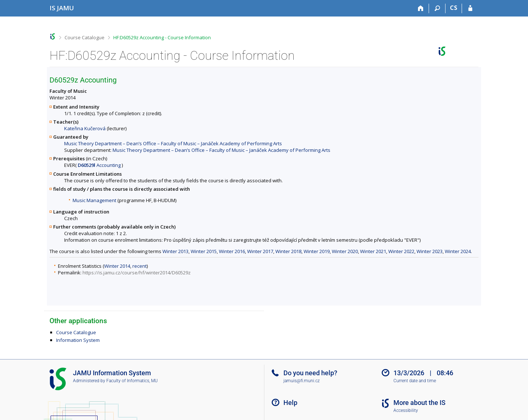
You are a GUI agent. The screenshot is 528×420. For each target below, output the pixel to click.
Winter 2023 (430, 251)
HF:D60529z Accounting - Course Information (162, 37)
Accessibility (406, 410)
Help (290, 403)
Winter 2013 (175, 251)
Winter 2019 (317, 251)
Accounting (99, 165)
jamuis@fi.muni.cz (302, 381)
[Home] (421, 8)
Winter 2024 (458, 251)
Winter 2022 (401, 251)
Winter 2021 (373, 251)
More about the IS (419, 403)
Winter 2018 (288, 251)
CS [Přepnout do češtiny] (454, 8)
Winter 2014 (117, 266)
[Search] (437, 8)
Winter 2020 (345, 251)
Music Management (94, 200)
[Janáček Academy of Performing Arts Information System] (62, 8)
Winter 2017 (260, 251)
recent (140, 266)
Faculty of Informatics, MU (132, 381)
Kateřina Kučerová (85, 128)
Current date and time (415, 381)
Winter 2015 (204, 251)
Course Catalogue (85, 37)
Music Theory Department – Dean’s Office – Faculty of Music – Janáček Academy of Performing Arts (173, 143)
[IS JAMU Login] (470, 8)
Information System (78, 340)
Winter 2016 (232, 251)
